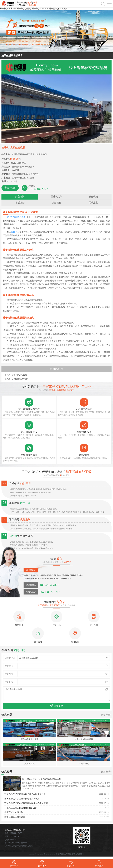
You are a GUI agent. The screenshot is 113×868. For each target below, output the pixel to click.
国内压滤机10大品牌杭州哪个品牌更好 (22, 799)
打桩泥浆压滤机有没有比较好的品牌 (21, 808)
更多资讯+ (106, 772)
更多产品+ (106, 715)
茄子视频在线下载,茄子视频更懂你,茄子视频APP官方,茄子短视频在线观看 (34, 9)
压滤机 (14, 232)
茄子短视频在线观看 (16, 217)
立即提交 (57, 706)
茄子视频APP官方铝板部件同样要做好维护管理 (26, 803)
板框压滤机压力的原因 (15, 817)
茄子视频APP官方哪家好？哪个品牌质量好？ (25, 794)
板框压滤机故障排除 (14, 812)
